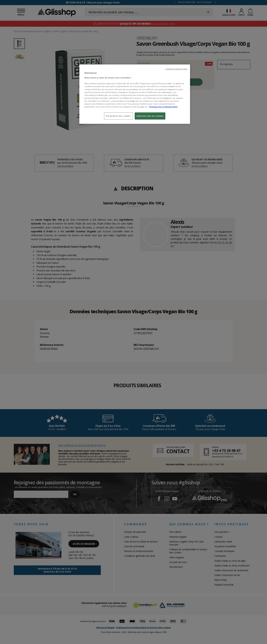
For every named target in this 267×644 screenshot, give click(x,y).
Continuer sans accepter (176, 69)
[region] (135, 94)
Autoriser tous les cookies (150, 116)
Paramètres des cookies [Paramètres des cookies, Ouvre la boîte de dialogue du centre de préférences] (118, 116)
